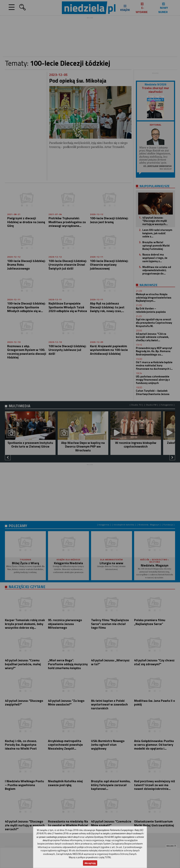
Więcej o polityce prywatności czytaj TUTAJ (90, 857)
